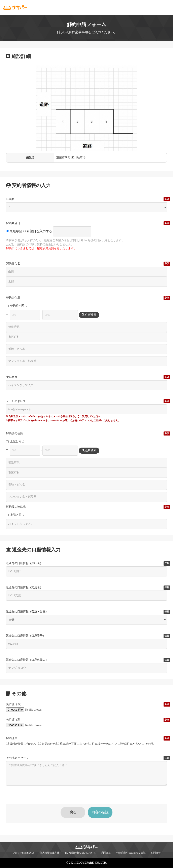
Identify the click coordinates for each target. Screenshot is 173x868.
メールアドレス (16, 401)
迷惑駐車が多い (129, 744)
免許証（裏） (14, 720)
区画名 (10, 199)
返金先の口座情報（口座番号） (26, 636)
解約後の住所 (14, 433)
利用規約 (106, 853)
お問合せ (156, 853)
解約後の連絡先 (16, 507)
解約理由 (12, 738)
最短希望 (14, 231)
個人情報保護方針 (49, 853)
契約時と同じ (16, 306)
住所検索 (89, 315)
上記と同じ (15, 441)
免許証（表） (14, 704)
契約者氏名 (13, 264)
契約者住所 (13, 298)
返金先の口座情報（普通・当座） (27, 612)
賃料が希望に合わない (22, 744)
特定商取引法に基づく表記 (131, 853)
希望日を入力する (38, 231)
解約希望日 (13, 223)
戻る (70, 812)
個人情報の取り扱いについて (80, 853)
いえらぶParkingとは (23, 853)
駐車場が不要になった (72, 744)
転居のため (47, 744)
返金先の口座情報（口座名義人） (27, 660)
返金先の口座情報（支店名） (24, 588)
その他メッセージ (17, 758)
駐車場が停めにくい (103, 744)
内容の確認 (103, 812)
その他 (148, 744)
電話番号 (12, 377)
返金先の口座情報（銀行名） (24, 563)
